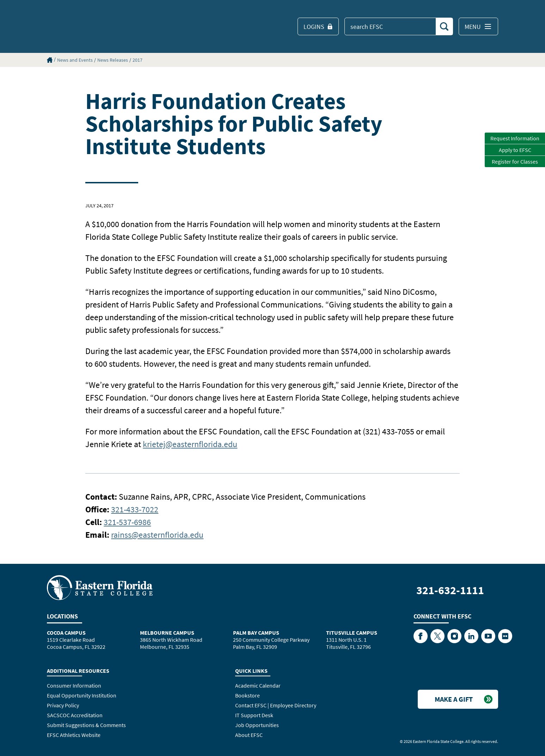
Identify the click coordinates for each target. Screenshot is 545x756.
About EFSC (249, 735)
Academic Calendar (258, 685)
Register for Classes (515, 161)
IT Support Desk (254, 715)
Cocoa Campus (66, 633)
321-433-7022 (135, 509)
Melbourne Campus (167, 633)
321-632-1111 (450, 590)
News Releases (113, 60)
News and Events (75, 60)
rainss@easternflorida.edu (157, 535)
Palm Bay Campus (256, 633)
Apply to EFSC (515, 150)
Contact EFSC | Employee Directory (276, 705)
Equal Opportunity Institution (82, 695)
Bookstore (247, 695)
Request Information (515, 138)
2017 (137, 60)
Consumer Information (74, 685)
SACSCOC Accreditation (75, 715)
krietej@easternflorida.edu (190, 444)
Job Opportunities (257, 725)
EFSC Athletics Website (74, 735)
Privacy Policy (63, 705)
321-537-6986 (127, 522)
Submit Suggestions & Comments (86, 725)
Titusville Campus (352, 633)
